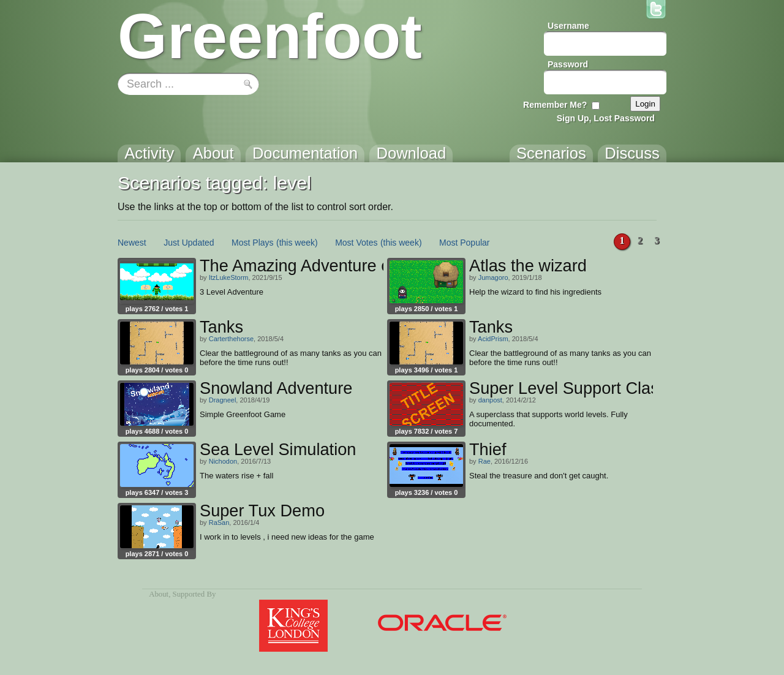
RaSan (219, 522)
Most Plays (252, 243)
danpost (490, 400)
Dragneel (223, 400)
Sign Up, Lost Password (606, 118)
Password (568, 64)
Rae (484, 461)
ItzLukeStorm (229, 277)
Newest (132, 243)
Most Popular (464, 243)
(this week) (297, 243)
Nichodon (223, 461)
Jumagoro (493, 277)
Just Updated (189, 243)
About (159, 594)
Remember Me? (555, 105)
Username (568, 26)
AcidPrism (493, 339)
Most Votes (356, 243)
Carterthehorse (231, 339)
